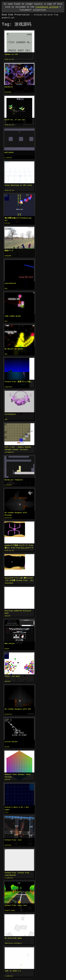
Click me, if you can (15, 119)
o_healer (8, 157)
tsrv (7, 808)
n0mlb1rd (9, 87)
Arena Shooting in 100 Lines (18, 185)
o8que (7, 646)
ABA (6, 287)
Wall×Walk (9, 152)
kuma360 (8, 255)
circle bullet (11, 738)
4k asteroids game (13, 933)
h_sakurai (9, 874)
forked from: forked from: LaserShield (17, 870)
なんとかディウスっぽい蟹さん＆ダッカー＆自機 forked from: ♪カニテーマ (19, 577)
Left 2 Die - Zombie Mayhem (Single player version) (18, 446)
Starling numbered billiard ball (18, 609)
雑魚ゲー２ (9, 250)
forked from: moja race (16, 901)
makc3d (7, 613)
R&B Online (10, 640)
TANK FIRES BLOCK (13, 315)
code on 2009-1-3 (13, 966)
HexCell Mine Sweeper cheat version (18, 772)
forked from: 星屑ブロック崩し (18, 380)
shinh (7, 743)
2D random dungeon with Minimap (16, 511)
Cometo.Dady (10, 906)
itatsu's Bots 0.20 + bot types (17, 804)
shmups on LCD (11, 54)
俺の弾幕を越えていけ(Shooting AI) (18, 218)
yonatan (8, 92)
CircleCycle (10, 412)
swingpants (9, 450)
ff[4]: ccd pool (12, 673)
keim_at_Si (9, 60)
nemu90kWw (9, 580)
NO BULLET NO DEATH (14, 347)
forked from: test (13, 836)
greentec (8, 515)
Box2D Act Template (14, 478)
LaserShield (10, 282)
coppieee (8, 385)
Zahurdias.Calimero (13, 939)
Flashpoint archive (47, 7)
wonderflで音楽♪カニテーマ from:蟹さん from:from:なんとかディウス (19, 544)
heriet (7, 222)
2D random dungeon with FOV (18, 706)
